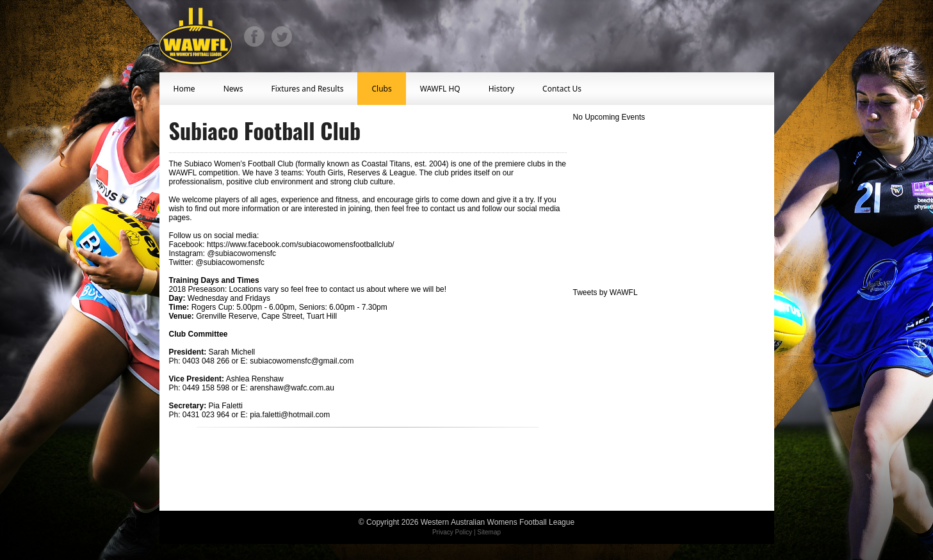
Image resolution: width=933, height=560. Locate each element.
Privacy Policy (452, 532)
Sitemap (489, 532)
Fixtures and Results (307, 89)
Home (184, 89)
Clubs (381, 89)
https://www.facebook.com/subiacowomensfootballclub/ (301, 244)
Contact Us (562, 89)
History (501, 89)
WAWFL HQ (440, 89)
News (233, 89)
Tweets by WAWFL (605, 292)
